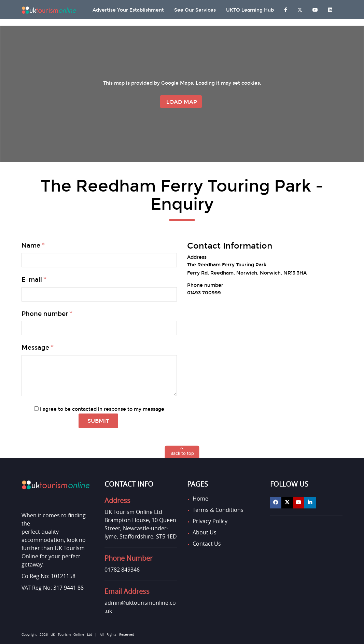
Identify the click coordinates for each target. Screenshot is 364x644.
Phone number (45, 314)
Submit (98, 421)
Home (200, 499)
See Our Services (195, 10)
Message (35, 348)
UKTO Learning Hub (250, 10)
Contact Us (207, 544)
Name (31, 246)
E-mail (32, 280)
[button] (182, 452)
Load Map (182, 102)
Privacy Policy (210, 521)
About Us (205, 532)
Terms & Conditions (218, 510)
